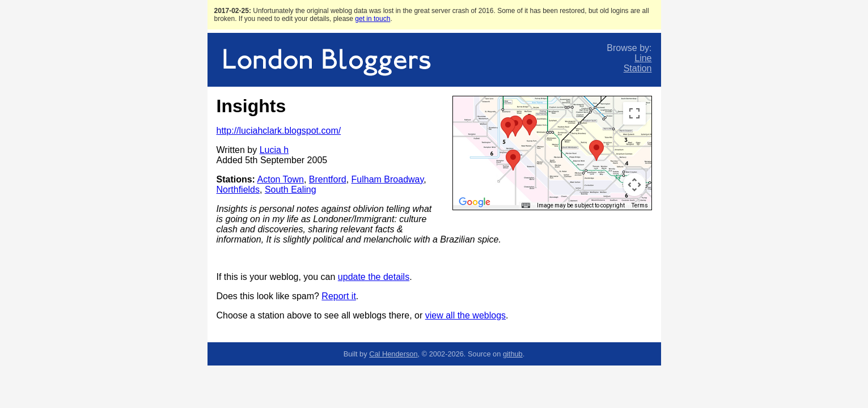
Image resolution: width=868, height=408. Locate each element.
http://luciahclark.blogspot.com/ (279, 131)
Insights (251, 106)
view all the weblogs (465, 315)
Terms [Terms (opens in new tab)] (640, 205)
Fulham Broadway (388, 179)
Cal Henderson (393, 354)
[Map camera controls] (634, 185)
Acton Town (281, 179)
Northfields (238, 190)
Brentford (328, 179)
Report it (338, 296)
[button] (530, 125)
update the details (374, 277)
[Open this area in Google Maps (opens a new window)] (475, 202)
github (513, 354)
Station (638, 68)
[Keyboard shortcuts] (526, 206)
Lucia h (274, 150)
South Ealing (291, 190)
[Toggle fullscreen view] (634, 113)
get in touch (372, 19)
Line (643, 58)
